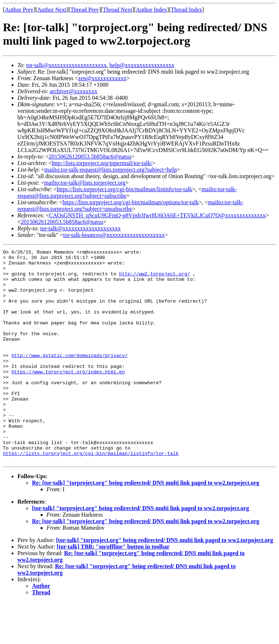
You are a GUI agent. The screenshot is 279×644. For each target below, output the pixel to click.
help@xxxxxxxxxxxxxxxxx (142, 65)
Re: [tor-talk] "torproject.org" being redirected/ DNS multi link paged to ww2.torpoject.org (146, 525)
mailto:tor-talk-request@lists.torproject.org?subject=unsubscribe (130, 206)
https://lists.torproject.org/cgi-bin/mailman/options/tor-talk (130, 202)
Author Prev (19, 10)
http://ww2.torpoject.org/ (155, 279)
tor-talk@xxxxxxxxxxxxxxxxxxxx (66, 65)
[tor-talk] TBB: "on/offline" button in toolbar (113, 589)
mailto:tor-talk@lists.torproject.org (85, 183)
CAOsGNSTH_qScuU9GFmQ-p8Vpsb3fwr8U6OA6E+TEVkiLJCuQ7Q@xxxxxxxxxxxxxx (157, 215)
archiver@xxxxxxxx (74, 91)
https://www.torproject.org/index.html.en (68, 397)
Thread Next (117, 10)
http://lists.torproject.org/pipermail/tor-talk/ (102, 163)
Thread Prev (85, 10)
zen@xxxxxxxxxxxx (102, 78)
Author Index (151, 10)
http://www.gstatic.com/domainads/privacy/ (69, 377)
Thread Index (187, 10)
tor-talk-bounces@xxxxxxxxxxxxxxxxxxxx (114, 235)
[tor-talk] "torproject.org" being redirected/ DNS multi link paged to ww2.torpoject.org (141, 551)
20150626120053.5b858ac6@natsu (90, 157)
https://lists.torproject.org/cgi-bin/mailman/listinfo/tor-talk (124, 189)
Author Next (52, 10)
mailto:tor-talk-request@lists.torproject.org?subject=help (110, 170)
